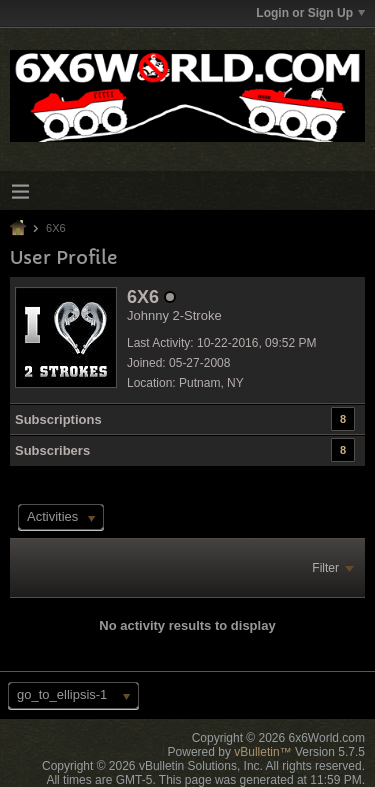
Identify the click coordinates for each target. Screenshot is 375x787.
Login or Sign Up (310, 13)
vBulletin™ (262, 752)
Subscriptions (58, 419)
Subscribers (52, 450)
